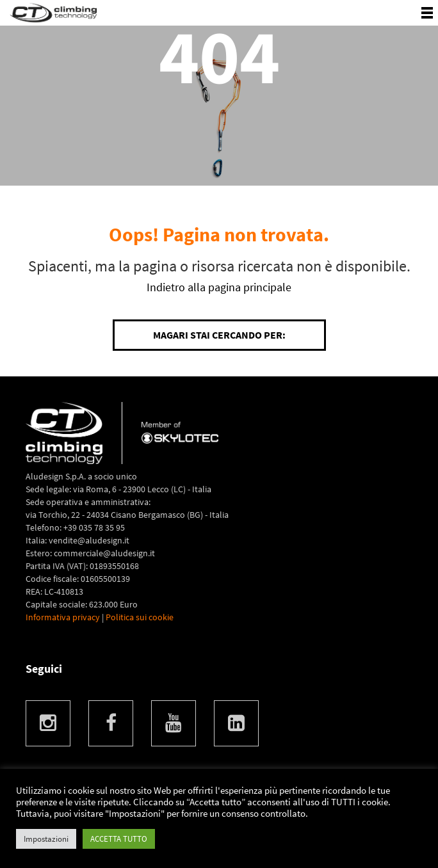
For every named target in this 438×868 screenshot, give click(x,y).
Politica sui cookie (140, 617)
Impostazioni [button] (46, 839)
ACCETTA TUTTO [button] (119, 839)
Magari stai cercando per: (219, 335)
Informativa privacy (63, 617)
